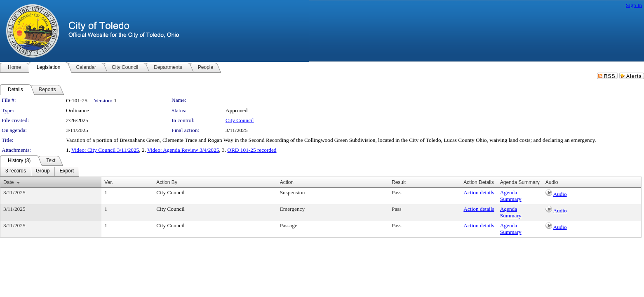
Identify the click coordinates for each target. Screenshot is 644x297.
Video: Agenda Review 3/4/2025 (183, 150)
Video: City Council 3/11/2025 (105, 150)
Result (399, 182)
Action (287, 182)
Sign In (634, 5)
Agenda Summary (511, 196)
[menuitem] (16, 171)
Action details (479, 192)
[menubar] (40, 171)
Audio (560, 194)
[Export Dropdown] (67, 171)
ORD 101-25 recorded (252, 150)
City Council (240, 120)
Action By (167, 182)
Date (8, 182)
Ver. (109, 182)
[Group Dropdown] (43, 171)
